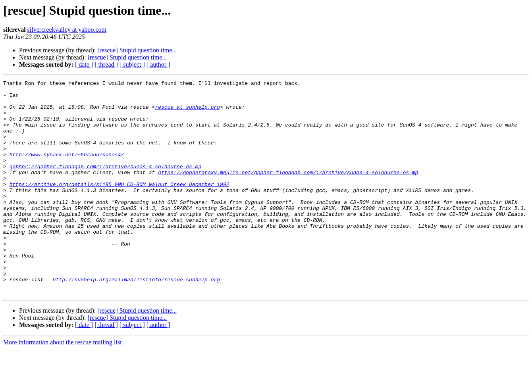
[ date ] (84, 64)
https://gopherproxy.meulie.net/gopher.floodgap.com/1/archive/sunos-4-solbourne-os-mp (288, 191)
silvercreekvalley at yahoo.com (67, 30)
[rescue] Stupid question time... (137, 50)
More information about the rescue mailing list (63, 385)
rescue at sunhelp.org (187, 113)
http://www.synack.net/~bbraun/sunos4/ (67, 170)
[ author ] (158, 64)
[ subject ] (132, 64)
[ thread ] (106, 64)
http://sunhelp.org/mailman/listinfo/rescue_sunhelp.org (136, 320)
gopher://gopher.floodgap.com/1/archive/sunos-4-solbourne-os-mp (106, 184)
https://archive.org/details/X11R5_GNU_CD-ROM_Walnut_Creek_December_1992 (120, 206)
